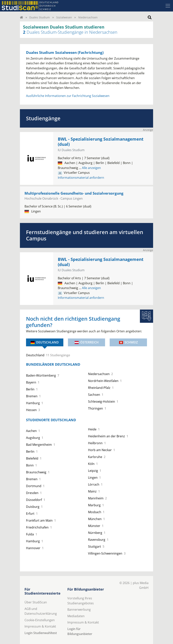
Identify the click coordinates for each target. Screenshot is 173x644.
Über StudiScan (36, 602)
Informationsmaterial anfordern (81, 178)
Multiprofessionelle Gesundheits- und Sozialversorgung (74, 193)
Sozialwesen (64, 17)
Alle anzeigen (90, 168)
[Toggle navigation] (168, 6)
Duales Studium (40, 17)
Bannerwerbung (79, 610)
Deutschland (45, 342)
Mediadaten (76, 616)
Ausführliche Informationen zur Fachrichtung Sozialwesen (68, 96)
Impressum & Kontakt (40, 626)
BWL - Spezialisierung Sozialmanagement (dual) (101, 142)
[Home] (21, 17)
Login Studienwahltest (41, 633)
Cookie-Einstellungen (40, 620)
